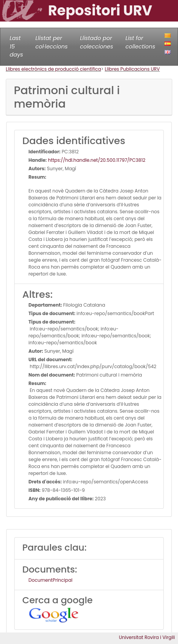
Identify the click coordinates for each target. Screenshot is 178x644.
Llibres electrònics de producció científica (53, 69)
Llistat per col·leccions (52, 42)
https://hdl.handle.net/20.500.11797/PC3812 (96, 160)
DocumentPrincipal (50, 580)
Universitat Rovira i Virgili (147, 637)
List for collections (140, 42)
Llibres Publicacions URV (132, 69)
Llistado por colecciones (96, 42)
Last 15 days (16, 46)
